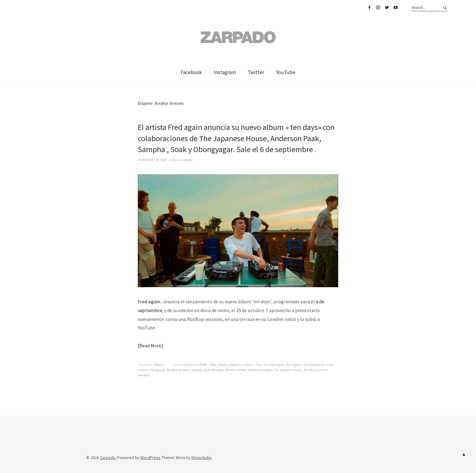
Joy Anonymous (314, 365)
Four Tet (261, 365)
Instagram (378, 8)
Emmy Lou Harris (242, 365)
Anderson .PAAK (196, 365)
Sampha (197, 370)
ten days (267, 370)
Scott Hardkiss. (214, 370)
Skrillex (231, 370)
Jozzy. (330, 365)
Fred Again (276, 365)
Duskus (223, 365)
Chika (212, 365)
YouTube (396, 8)
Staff (163, 160)
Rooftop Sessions (178, 370)
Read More (150, 345)
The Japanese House (288, 370)
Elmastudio (202, 458)
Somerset (253, 370)
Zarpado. (108, 458)
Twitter (387, 8)
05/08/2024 (145, 160)
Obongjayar (157, 370)
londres (143, 370)
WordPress (150, 458)
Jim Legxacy (294, 365)
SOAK (242, 370)
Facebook (369, 8)
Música (159, 365)
